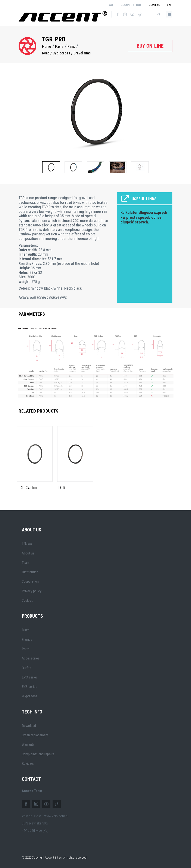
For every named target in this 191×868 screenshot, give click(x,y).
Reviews (28, 763)
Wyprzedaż (29, 696)
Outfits (26, 668)
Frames (27, 639)
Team (26, 563)
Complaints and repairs (38, 754)
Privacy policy (32, 591)
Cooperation (131, 5)
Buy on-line (150, 46)
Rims (71, 46)
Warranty (28, 744)
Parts (59, 46)
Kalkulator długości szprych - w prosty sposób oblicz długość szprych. (144, 217)
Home (47, 46)
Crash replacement (35, 735)
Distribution (30, 572)
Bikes (26, 630)
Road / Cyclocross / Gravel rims (66, 53)
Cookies (27, 600)
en (169, 5)
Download (29, 726)
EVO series (30, 677)
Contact (155, 5)
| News (27, 544)
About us (28, 553)
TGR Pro (54, 39)
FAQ (110, 5)
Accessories (31, 658)
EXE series (29, 687)
